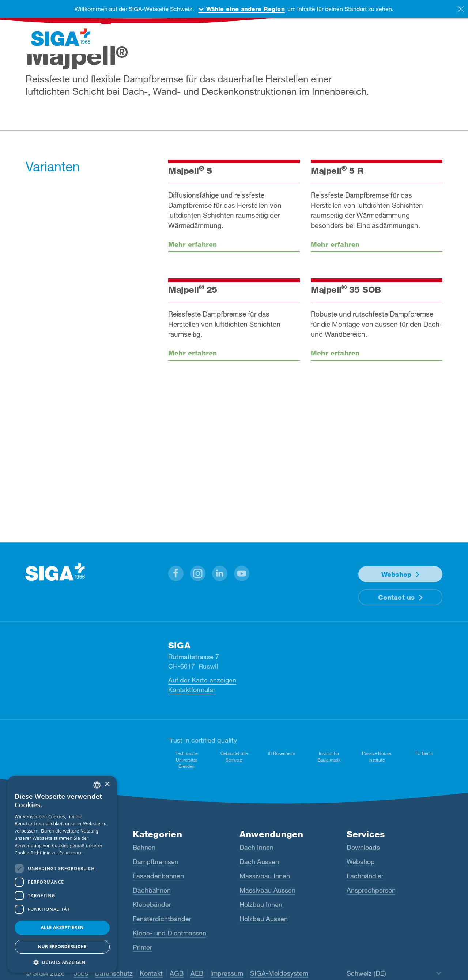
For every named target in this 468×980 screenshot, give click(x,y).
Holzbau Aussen (264, 919)
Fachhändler (365, 876)
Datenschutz (114, 973)
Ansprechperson (371, 890)
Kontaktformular (192, 689)
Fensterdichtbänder (162, 919)
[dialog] (62, 874)
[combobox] (97, 785)
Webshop (396, 574)
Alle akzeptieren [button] (62, 927)
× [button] (107, 784)
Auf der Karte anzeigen (202, 680)
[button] (176, 573)
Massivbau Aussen (267, 890)
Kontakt (151, 973)
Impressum (227, 973)
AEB (197, 973)
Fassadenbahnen (158, 876)
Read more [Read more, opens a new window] (71, 853)
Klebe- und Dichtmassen (169, 933)
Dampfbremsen (156, 861)
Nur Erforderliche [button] (62, 947)
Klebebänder (152, 904)
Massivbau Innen (265, 876)
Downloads (363, 847)
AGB (177, 973)
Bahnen (144, 847)
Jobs (81, 973)
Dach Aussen (259, 861)
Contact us (397, 597)
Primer (142, 947)
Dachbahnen (152, 890)
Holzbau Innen (261, 904)
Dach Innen (256, 847)
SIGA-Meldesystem (279, 973)
